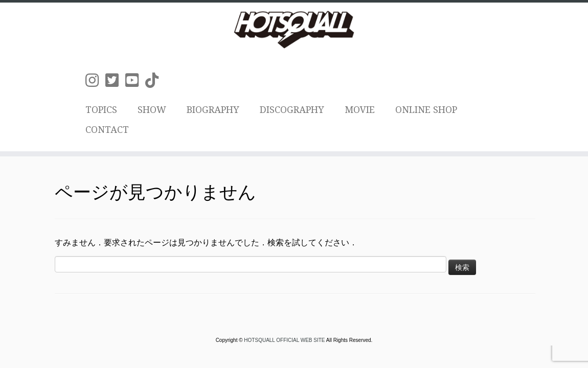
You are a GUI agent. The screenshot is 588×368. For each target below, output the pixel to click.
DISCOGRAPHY (292, 110)
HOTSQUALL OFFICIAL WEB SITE (285, 340)
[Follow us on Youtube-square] (135, 80)
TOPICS (101, 110)
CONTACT (107, 130)
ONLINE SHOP (426, 110)
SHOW (152, 110)
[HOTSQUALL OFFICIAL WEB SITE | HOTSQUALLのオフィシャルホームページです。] (294, 30)
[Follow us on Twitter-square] (115, 80)
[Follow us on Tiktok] (155, 80)
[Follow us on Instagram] (95, 80)
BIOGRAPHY (213, 110)
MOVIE (360, 110)
